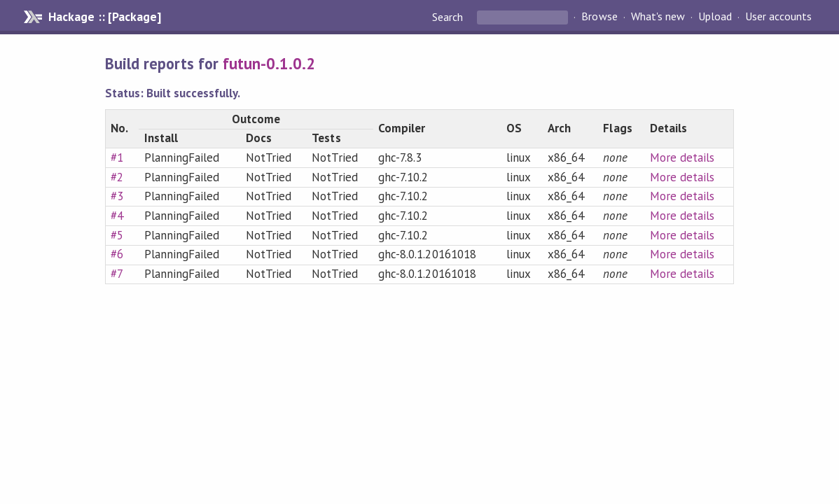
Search (449, 17)
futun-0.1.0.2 (269, 63)
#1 (117, 157)
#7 (117, 274)
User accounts (778, 17)
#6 (117, 254)
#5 (117, 235)
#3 (117, 196)
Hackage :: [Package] (104, 17)
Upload (715, 17)
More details (682, 157)
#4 (117, 216)
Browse (599, 17)
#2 (117, 177)
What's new (658, 17)
